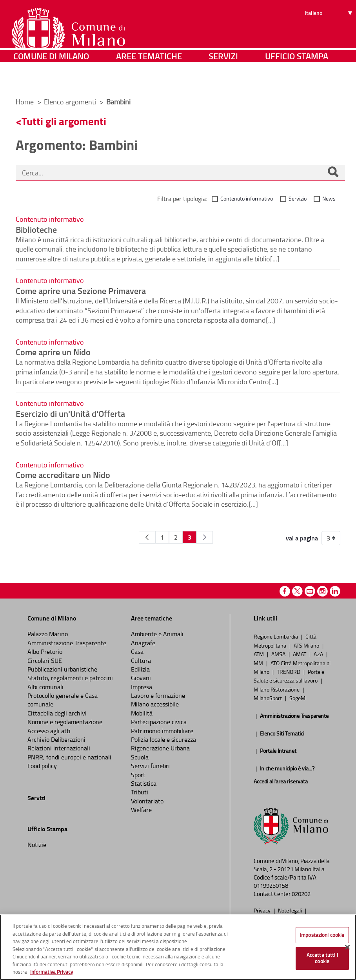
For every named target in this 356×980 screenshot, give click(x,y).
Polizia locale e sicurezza (163, 739)
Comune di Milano (51, 80)
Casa (137, 652)
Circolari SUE (45, 661)
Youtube (310, 591)
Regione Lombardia (276, 636)
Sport (138, 775)
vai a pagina (302, 538)
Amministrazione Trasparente (67, 643)
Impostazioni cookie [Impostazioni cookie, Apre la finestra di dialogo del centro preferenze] (322, 935)
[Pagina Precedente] (147, 537)
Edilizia (140, 669)
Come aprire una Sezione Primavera (81, 290)
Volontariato (147, 801)
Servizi (223, 80)
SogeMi (298, 698)
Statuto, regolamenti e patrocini (70, 678)
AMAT (300, 654)
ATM (259, 654)
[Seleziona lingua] (330, 36)
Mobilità (142, 713)
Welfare (141, 810)
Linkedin (335, 591)
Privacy (263, 910)
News (329, 198)
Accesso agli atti (49, 731)
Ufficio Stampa (297, 80)
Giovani (141, 678)
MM (259, 663)
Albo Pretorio (45, 652)
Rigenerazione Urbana (160, 748)
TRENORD (289, 672)
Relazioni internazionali (59, 748)
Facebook (285, 591)
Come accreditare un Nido (63, 474)
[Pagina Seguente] (205, 537)
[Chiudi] (347, 947)
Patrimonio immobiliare (162, 731)
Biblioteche (36, 229)
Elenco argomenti (71, 102)
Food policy (42, 766)
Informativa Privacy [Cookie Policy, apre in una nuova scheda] (52, 972)
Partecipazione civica (159, 722)
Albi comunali (45, 687)
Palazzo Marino (48, 634)
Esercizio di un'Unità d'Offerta (70, 413)
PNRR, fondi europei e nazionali (69, 757)
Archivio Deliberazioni (56, 739)
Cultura (141, 661)
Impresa (142, 687)
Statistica (144, 783)
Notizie (37, 845)
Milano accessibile (155, 704)
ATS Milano (307, 645)
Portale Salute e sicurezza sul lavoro (289, 676)
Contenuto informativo (247, 198)
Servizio (298, 198)
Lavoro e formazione (158, 695)
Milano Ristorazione (277, 689)
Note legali (291, 910)
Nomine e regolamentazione (65, 722)
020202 (301, 894)
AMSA (279, 654)
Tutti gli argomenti (64, 121)
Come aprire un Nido (53, 352)
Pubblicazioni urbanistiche (62, 669)
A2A (319, 654)
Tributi (140, 792)
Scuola (140, 757)
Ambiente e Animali (157, 634)
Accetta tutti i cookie (322, 958)
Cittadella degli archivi (57, 713)
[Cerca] (333, 173)
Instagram (322, 591)
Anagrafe (143, 643)
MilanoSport (268, 698)
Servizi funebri (150, 766)
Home (25, 102)
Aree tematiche (149, 80)
